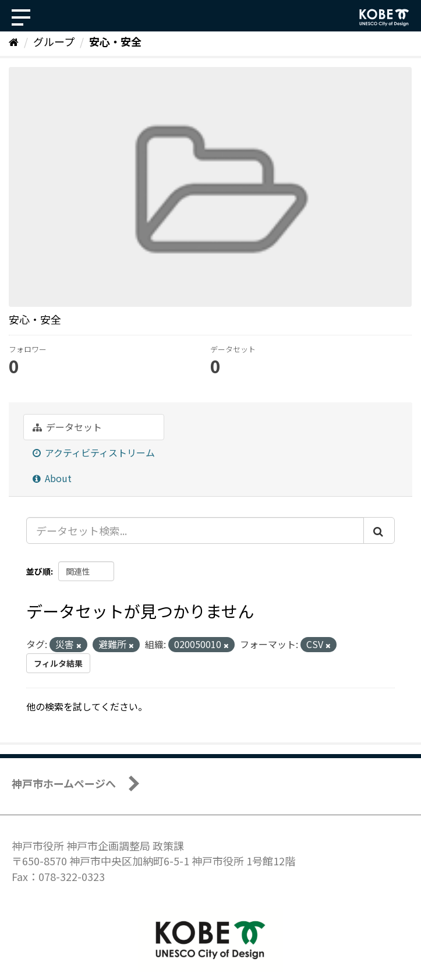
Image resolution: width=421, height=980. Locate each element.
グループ (54, 41)
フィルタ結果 (58, 663)
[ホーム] (14, 41)
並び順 (38, 571)
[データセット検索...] (195, 530)
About (52, 478)
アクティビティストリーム (94, 452)
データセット (67, 427)
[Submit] (379, 530)
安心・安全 (115, 41)
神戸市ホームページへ (64, 783)
